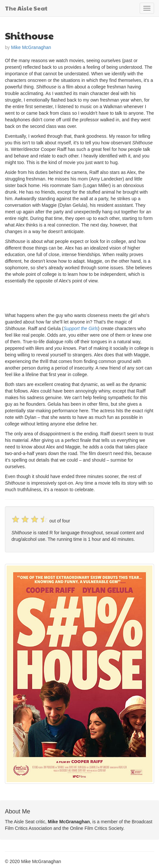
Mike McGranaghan (31, 47)
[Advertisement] (82, 297)
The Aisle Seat (26, 8)
